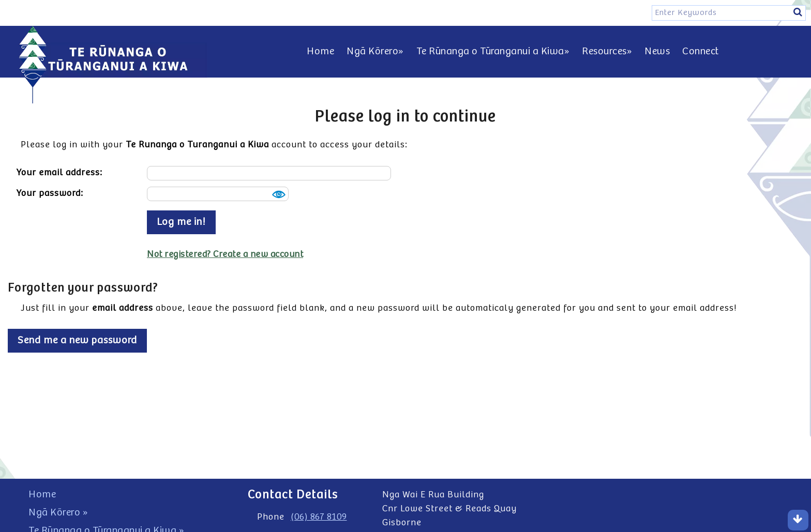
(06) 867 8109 (319, 517)
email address (123, 308)
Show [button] (277, 194)
